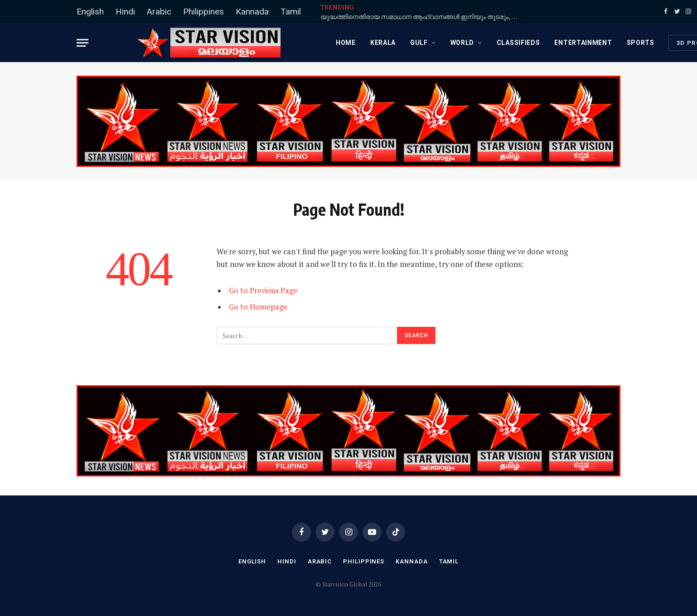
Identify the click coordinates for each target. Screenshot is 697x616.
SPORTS (641, 43)
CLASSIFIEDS (518, 43)
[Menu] (82, 43)
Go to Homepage (258, 307)
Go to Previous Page (263, 291)
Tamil (291, 12)
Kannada (252, 12)
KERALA (383, 43)
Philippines (203, 12)
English (90, 12)
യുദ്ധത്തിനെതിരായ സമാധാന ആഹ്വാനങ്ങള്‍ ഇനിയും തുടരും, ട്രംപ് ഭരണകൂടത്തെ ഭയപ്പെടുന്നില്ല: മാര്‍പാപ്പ (422, 17)
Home (346, 43)
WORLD (462, 43)
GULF (419, 43)
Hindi (125, 12)
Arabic (159, 12)
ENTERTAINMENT (583, 43)
